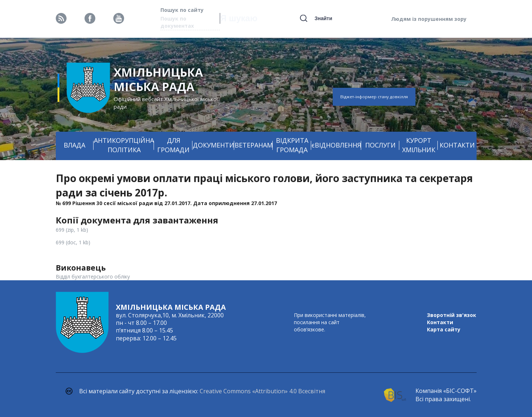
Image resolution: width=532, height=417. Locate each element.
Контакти (440, 322)
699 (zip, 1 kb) (72, 230)
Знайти (323, 18)
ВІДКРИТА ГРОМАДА (292, 145)
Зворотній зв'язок (452, 315)
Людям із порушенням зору (429, 19)
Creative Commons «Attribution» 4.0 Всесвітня (262, 391)
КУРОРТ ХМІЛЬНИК (419, 145)
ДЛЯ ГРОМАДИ (173, 145)
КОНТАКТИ (457, 145)
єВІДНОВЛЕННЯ (336, 145)
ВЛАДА (74, 145)
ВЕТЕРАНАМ (254, 145)
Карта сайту (444, 329)
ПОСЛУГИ (380, 145)
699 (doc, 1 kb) (73, 242)
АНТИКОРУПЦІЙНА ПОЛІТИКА (124, 145)
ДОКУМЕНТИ (213, 145)
